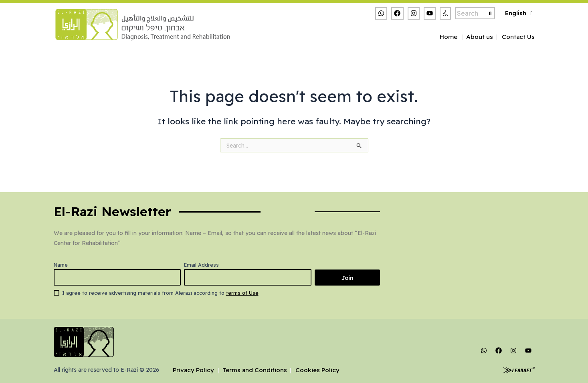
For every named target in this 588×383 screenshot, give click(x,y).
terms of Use (242, 293)
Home (449, 37)
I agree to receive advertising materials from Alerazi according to (160, 293)
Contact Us (518, 37)
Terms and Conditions (256, 370)
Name (61, 265)
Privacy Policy (194, 370)
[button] (445, 13)
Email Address (198, 265)
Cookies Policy (319, 370)
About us (480, 37)
